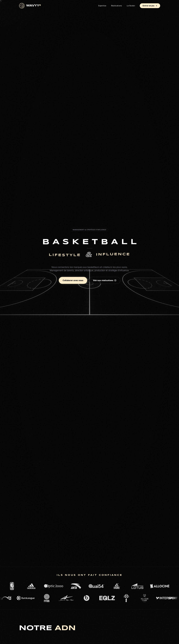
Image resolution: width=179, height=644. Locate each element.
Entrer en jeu (150, 6)
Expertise (102, 6)
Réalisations (117, 6)
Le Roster (131, 6)
